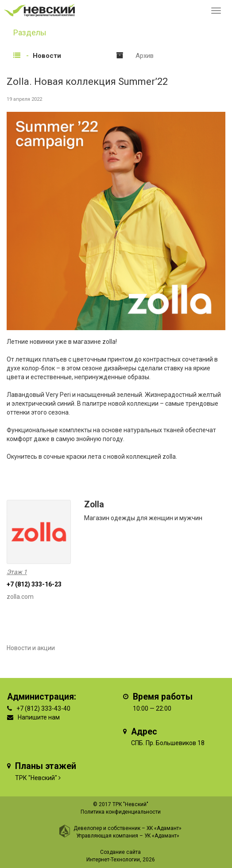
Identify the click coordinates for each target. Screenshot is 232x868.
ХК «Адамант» (164, 828)
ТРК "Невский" (36, 778)
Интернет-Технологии (113, 860)
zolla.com (20, 597)
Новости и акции (31, 648)
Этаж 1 (17, 572)
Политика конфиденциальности (121, 812)
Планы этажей (46, 766)
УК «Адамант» (162, 836)
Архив (145, 56)
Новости (47, 56)
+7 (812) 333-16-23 (34, 584)
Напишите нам (39, 717)
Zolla (94, 504)
